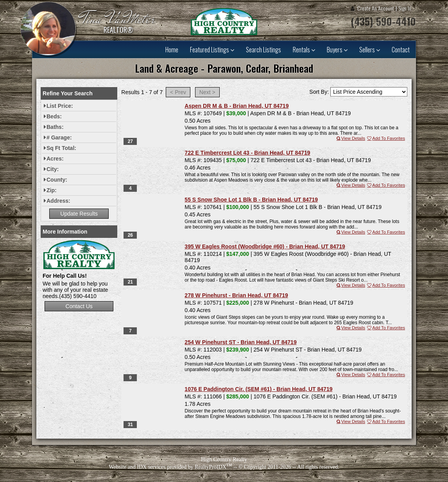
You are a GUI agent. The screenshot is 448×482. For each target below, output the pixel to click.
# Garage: (59, 137)
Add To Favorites (386, 138)
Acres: (55, 159)
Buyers (337, 50)
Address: (58, 201)
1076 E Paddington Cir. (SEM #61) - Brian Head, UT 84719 (258, 389)
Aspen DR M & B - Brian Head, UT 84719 (237, 106)
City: (53, 169)
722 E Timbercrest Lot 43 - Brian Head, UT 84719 (247, 153)
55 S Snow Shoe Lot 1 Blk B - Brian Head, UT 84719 (251, 200)
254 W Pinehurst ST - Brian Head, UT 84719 (240, 342)
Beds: (54, 116)
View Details (350, 138)
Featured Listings (212, 50)
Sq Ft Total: (61, 148)
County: (57, 180)
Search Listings (263, 50)
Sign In (405, 8)
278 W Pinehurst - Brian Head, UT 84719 (236, 295)
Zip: (52, 190)
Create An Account (376, 8)
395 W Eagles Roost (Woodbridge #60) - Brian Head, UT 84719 (265, 246)
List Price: (60, 106)
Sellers (370, 50)
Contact (401, 50)
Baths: (55, 127)
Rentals (304, 50)
